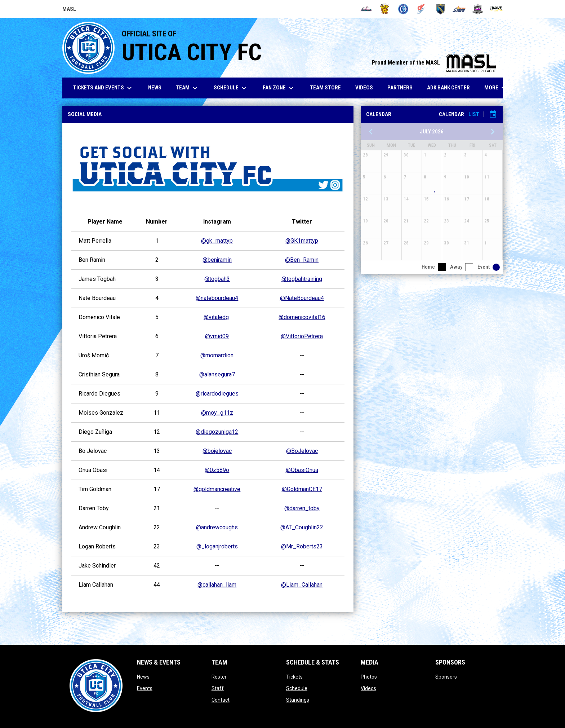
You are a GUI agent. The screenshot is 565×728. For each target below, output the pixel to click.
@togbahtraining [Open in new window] (302, 279)
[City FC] (403, 9)
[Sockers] (441, 9)
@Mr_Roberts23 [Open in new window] (302, 546)
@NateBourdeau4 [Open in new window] (302, 298)
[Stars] (459, 9)
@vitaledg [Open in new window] (216, 317)
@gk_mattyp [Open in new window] (217, 241)
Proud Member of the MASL (434, 63)
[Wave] (496, 9)
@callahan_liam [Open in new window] (217, 585)
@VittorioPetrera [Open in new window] (302, 336)
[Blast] (385, 9)
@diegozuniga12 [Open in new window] (217, 432)
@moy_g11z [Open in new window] (217, 413)
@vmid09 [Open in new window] (217, 336)
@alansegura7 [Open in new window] (217, 374)
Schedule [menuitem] (231, 88)
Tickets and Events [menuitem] (103, 88)
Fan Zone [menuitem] (279, 88)
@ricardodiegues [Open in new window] (217, 394)
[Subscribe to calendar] (493, 114)
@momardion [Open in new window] (217, 355)
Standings (298, 700)
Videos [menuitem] (364, 88)
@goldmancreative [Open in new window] (217, 489)
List (474, 114)
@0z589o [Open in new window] (217, 470)
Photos (369, 677)
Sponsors (446, 677)
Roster (219, 677)
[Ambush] (366, 9)
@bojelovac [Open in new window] (217, 451)
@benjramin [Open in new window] (217, 260)
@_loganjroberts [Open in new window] (217, 546)
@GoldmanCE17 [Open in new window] (302, 489)
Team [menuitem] (188, 88)
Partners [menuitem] (400, 88)
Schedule (297, 688)
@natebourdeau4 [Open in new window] (217, 298)
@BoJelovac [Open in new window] (302, 451)
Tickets (294, 677)
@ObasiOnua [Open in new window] (302, 470)
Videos (368, 688)
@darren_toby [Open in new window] (302, 508)
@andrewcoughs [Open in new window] (217, 527)
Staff (218, 688)
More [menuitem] (496, 88)
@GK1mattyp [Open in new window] (302, 241)
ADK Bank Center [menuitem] (451, 87)
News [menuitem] (155, 88)
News (143, 677)
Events (145, 688)
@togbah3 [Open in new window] (217, 279)
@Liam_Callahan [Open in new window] (302, 585)
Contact (221, 700)
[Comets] (422, 9)
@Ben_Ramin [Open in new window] (302, 260)
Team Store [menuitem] (328, 87)
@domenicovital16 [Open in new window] (302, 317)
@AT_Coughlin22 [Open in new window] (302, 527)
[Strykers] (478, 9)
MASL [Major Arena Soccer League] (69, 10)
